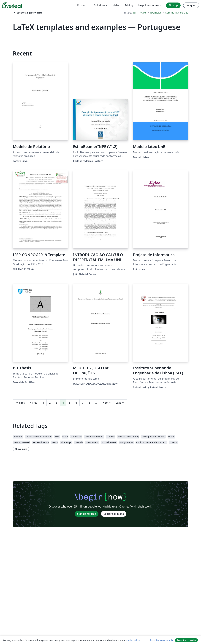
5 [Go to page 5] (70, 403)
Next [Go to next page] (107, 403)
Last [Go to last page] (120, 403)
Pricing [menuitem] (129, 5)
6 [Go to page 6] (76, 403)
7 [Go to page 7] (83, 403)
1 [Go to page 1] (43, 403)
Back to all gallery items (28, 13)
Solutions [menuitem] (100, 5)
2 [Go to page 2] (50, 403)
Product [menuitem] (82, 5)
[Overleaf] (12, 5)
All (135, 13)
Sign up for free (87, 514)
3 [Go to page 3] (56, 403)
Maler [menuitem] (116, 5)
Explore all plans (114, 514)
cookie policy (133, 640)
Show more (21, 449)
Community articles (177, 13)
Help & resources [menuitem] (149, 5)
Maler (143, 13)
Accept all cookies (186, 640)
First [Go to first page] (20, 403)
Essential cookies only (162, 640)
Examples (156, 13)
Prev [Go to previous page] (34, 403)
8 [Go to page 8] (89, 403)
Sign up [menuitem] (173, 5)
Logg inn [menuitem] (191, 5)
